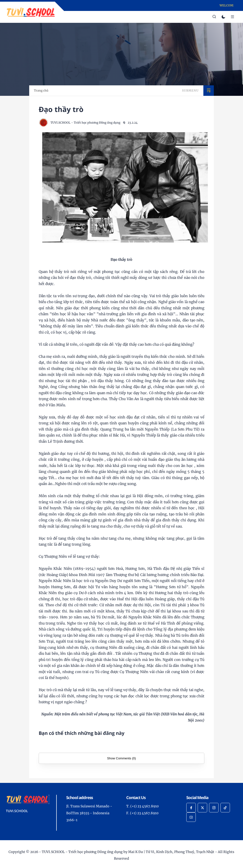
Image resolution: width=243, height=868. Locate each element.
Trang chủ (41, 90)
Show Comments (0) (121, 758)
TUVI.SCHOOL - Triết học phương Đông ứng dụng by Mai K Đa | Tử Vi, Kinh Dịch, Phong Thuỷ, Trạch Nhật (128, 852)
